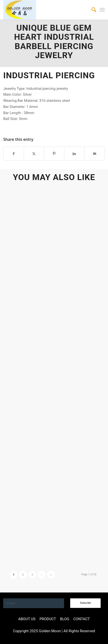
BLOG (65, 619)
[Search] (91, 10)
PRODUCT (48, 619)
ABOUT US (27, 619)
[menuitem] (91, 10)
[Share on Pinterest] (54, 154)
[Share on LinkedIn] (74, 154)
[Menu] (102, 10)
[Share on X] (34, 154)
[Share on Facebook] (13, 154)
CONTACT (82, 619)
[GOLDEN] (44, 10)
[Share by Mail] (94, 154)
